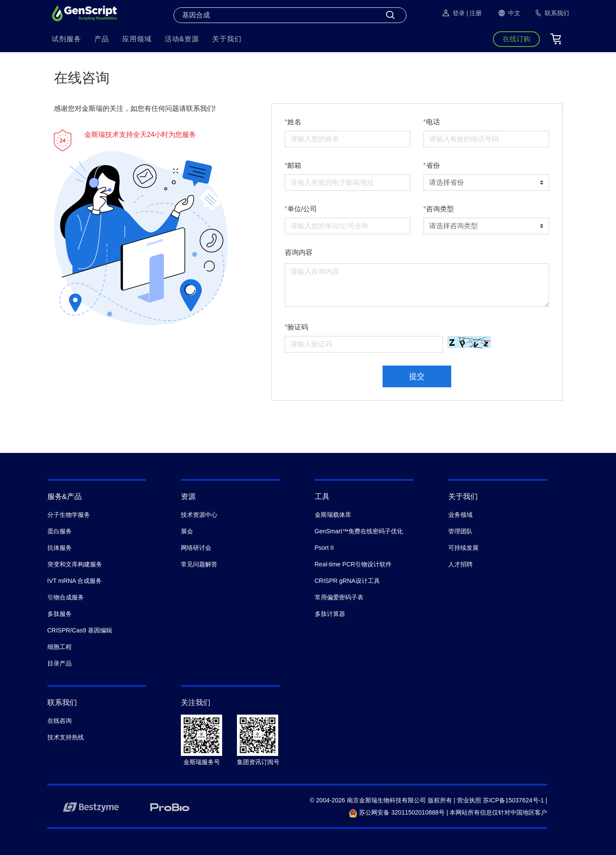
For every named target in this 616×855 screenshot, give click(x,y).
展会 (187, 531)
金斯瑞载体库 (333, 515)
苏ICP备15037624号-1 (513, 800)
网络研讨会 (196, 548)
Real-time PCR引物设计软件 (353, 564)
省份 (433, 165)
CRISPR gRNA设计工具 (347, 581)
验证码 (298, 327)
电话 (433, 122)
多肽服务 (60, 614)
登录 (453, 13)
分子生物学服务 (69, 515)
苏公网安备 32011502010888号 (397, 812)
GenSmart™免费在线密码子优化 (359, 531)
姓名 (294, 122)
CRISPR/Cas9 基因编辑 (80, 630)
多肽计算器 (330, 614)
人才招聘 (460, 564)
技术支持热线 (66, 737)
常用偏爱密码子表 (339, 597)
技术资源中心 (199, 515)
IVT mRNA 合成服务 (75, 581)
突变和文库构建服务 (75, 564)
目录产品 (60, 663)
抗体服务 (60, 548)
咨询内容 (299, 252)
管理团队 (460, 531)
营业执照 (469, 800)
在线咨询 (60, 721)
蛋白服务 (60, 531)
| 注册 (474, 13)
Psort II (324, 548)
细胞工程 (60, 647)
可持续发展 (463, 548)
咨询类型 (440, 209)
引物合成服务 (66, 597)
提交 (417, 376)
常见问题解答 (199, 564)
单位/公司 (302, 209)
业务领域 (460, 515)
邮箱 (294, 165)
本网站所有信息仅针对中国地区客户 (498, 812)
